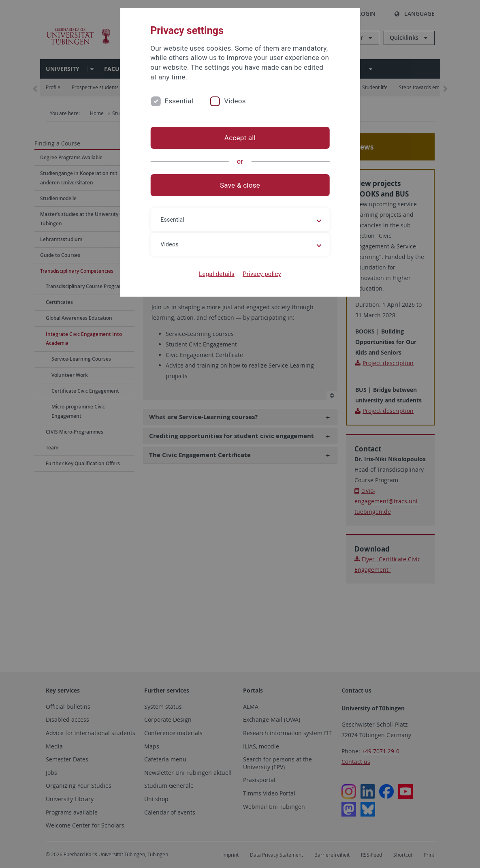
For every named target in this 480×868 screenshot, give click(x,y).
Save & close (240, 185)
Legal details (217, 274)
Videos (235, 101)
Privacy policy (262, 274)
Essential (179, 101)
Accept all (240, 138)
